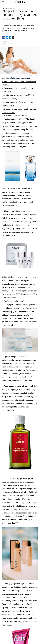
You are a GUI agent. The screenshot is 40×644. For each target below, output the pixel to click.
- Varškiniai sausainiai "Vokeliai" (15, 116)
